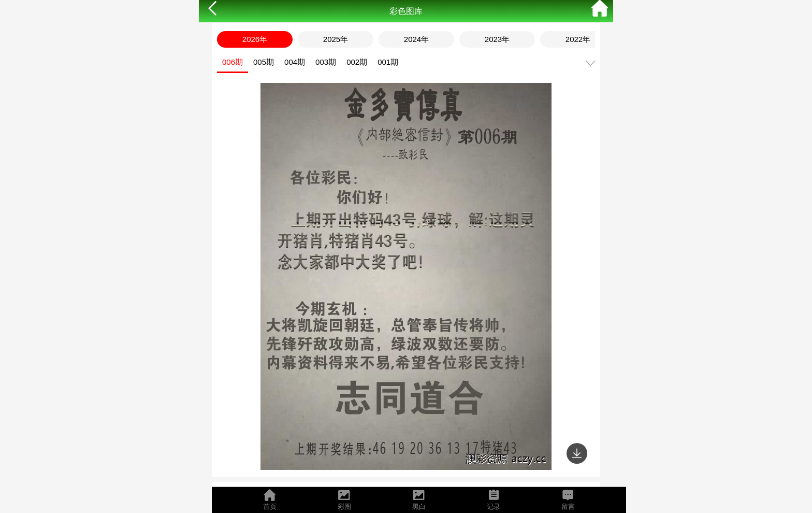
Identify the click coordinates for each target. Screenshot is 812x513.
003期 (326, 62)
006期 (233, 62)
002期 (357, 62)
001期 (388, 62)
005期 (264, 62)
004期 (295, 62)
